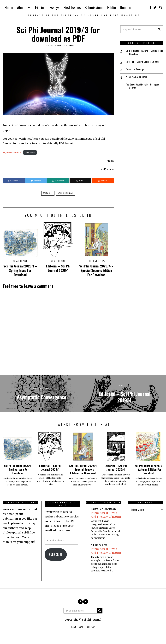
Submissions (94, 7)
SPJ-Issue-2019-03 (12, 152)
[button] (159, 29)
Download (30, 152)
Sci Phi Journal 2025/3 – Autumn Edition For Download (148, 469)
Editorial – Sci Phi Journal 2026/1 (58, 268)
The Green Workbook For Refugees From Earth (143, 87)
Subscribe (56, 554)
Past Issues (72, 7)
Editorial (69, 46)
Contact (91, 627)
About (21, 7)
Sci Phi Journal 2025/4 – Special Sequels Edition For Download (96, 270)
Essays (54, 7)
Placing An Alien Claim (137, 77)
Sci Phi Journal (65, 193)
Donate (125, 7)
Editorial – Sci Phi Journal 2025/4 (116, 467)
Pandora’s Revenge (135, 70)
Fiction (40, 7)
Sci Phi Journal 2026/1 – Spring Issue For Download (20, 270)
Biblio (112, 7)
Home (9, 7)
